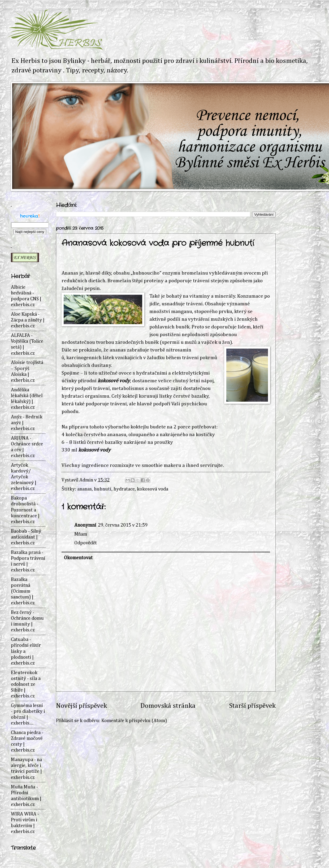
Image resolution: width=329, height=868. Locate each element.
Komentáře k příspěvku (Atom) (134, 721)
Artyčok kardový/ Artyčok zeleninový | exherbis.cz (24, 477)
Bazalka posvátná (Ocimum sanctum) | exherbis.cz (23, 591)
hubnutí (103, 489)
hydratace (124, 489)
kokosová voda (153, 489)
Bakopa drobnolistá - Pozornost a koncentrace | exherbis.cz (25, 510)
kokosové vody (114, 381)
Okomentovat (78, 558)
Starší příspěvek (252, 706)
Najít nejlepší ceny (30, 232)
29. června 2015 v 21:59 (123, 525)
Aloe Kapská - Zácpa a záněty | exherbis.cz (28, 320)
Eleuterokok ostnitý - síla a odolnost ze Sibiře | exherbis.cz (26, 684)
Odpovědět (86, 543)
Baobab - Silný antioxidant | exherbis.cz (26, 537)
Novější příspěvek (81, 706)
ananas (85, 489)
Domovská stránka (168, 706)
